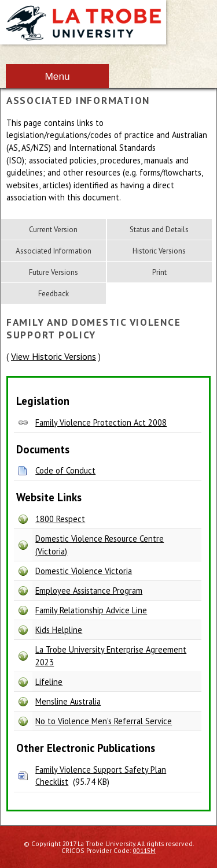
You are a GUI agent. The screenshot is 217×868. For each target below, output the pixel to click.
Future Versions (54, 272)
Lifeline (49, 682)
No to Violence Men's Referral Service (104, 721)
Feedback (54, 294)
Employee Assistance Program (89, 591)
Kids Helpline (59, 630)
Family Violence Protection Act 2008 (101, 422)
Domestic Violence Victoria (84, 571)
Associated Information (54, 251)
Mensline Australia (68, 701)
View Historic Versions (54, 356)
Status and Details (159, 230)
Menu (57, 76)
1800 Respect (60, 519)
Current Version (53, 230)
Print (159, 272)
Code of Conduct (65, 470)
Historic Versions (159, 251)
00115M (144, 850)
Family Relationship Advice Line (91, 610)
